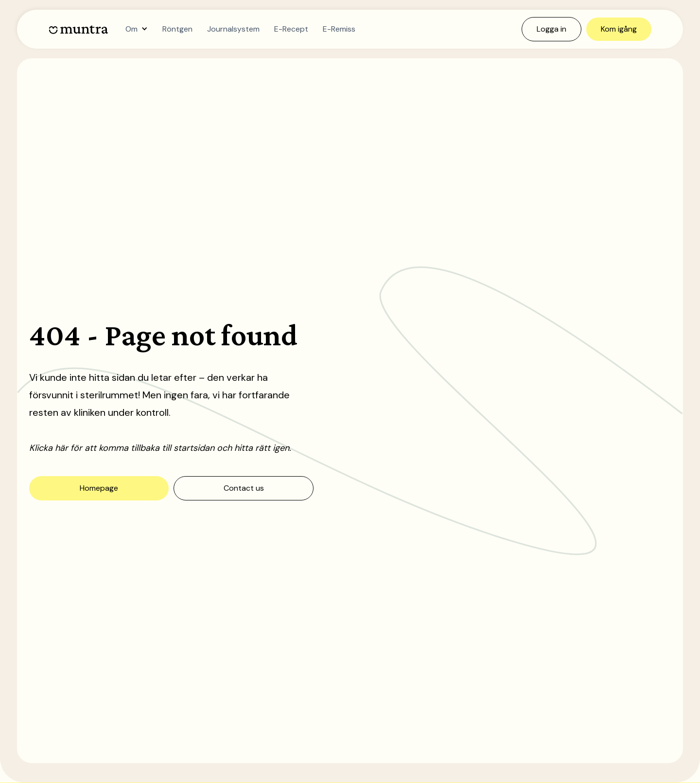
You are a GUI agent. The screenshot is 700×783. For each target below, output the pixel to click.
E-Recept (291, 29)
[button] (137, 29)
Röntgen (177, 29)
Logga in (551, 29)
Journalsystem (233, 29)
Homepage (99, 488)
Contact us (244, 488)
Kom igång (619, 29)
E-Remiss (339, 29)
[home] (79, 29)
